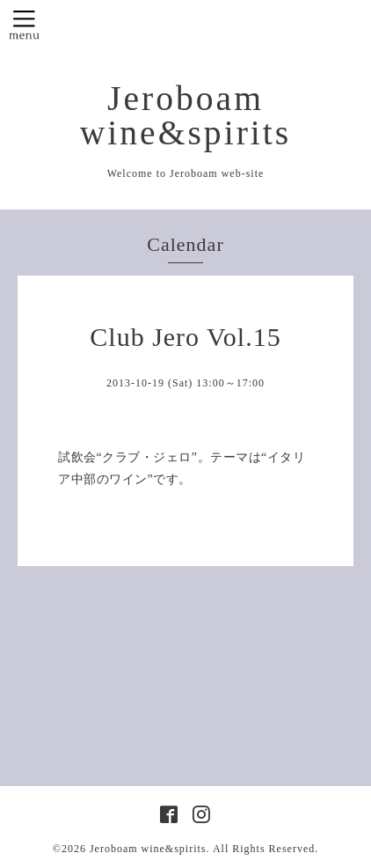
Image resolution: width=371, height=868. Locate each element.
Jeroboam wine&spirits (185, 116)
